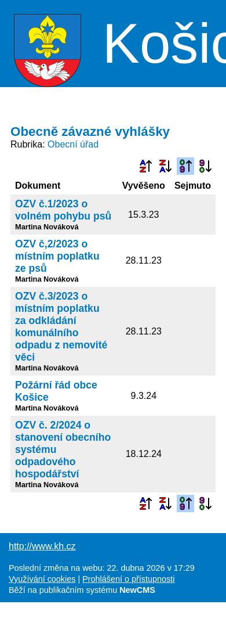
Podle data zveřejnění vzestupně (185, 166)
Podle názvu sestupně (165, 166)
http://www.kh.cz (42, 546)
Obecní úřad (73, 144)
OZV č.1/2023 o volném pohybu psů (63, 210)
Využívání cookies (42, 579)
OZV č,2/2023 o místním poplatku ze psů (57, 256)
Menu (203, 44)
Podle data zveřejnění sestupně (205, 166)
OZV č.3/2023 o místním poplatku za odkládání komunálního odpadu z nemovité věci (61, 327)
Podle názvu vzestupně (145, 166)
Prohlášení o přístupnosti (128, 579)
